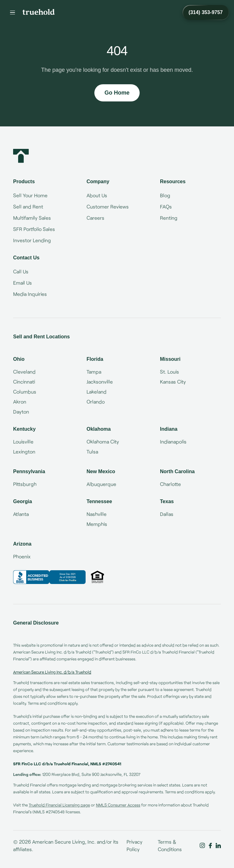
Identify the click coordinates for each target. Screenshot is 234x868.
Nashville (97, 514)
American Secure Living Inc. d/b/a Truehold (52, 672)
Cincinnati (24, 382)
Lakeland (97, 392)
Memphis (97, 524)
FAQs (166, 206)
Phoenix (22, 556)
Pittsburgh (25, 484)
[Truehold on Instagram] (202, 846)
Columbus (25, 392)
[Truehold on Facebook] (210, 846)
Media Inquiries (30, 294)
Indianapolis (173, 441)
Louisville (23, 441)
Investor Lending (32, 240)
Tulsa (92, 451)
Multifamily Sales (32, 218)
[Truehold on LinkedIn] (218, 846)
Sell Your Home (30, 195)
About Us (97, 195)
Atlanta (21, 514)
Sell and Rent (28, 206)
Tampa (94, 372)
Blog (165, 195)
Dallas (167, 514)
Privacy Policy (134, 845)
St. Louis (169, 372)
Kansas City (173, 382)
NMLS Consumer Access (118, 805)
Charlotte (170, 484)
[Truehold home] (39, 12)
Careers (95, 218)
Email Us (22, 283)
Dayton (21, 412)
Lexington (24, 451)
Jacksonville (100, 382)
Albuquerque (101, 484)
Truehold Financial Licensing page (59, 805)
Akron (20, 402)
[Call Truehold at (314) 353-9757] (206, 12)
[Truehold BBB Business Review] (49, 577)
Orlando (96, 402)
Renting (169, 218)
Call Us (21, 271)
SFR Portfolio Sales (34, 229)
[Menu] (12, 12)
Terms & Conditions (170, 845)
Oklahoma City (103, 441)
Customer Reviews (108, 206)
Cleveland (24, 372)
